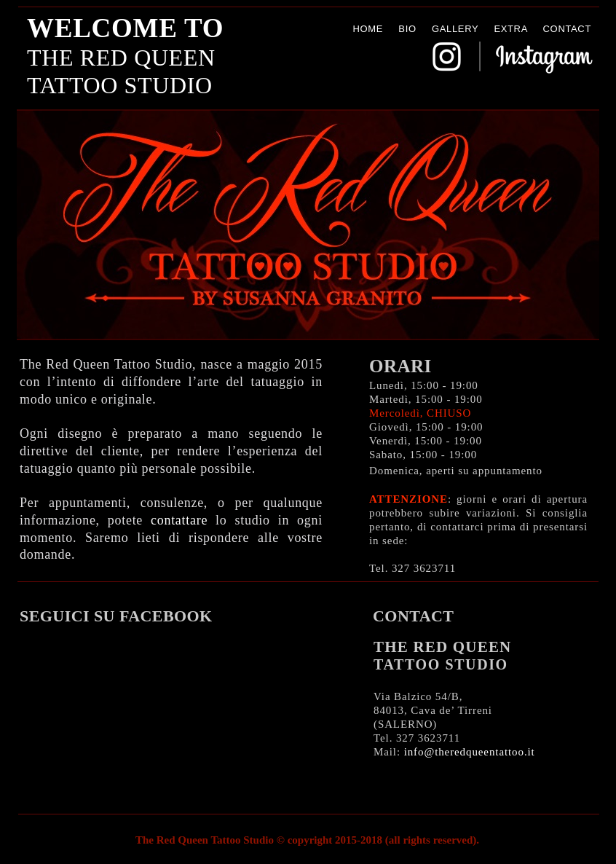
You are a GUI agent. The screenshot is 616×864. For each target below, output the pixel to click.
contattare (179, 520)
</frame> (172, 712)
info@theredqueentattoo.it (470, 752)
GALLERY (455, 29)
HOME (368, 29)
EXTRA (510, 29)
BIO (407, 29)
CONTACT (567, 29)
